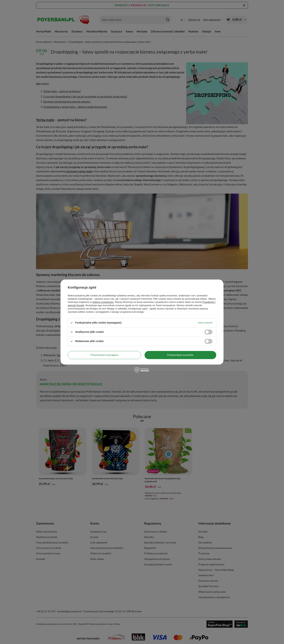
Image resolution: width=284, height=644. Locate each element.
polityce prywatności (103, 302)
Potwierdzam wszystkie (180, 355)
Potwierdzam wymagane (104, 355)
